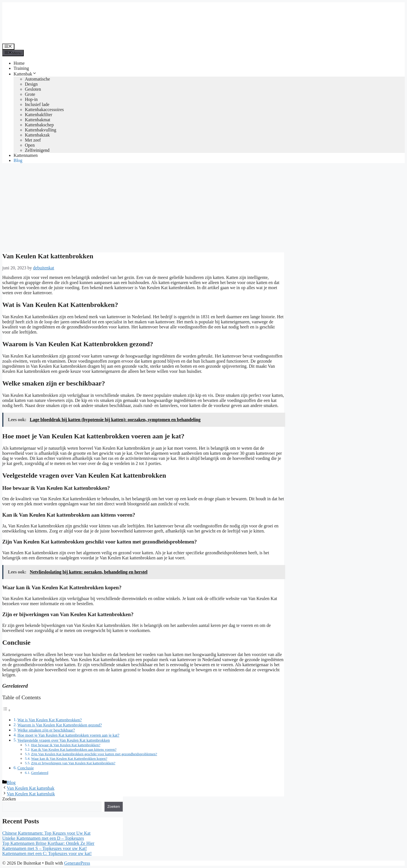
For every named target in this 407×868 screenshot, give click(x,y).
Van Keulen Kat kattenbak (31, 788)
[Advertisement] (203, 207)
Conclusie (26, 768)
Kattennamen (26, 155)
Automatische (37, 79)
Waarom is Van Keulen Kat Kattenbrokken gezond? (60, 725)
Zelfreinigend (37, 150)
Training (21, 68)
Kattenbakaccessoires (44, 110)
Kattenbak (25, 74)
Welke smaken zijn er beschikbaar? (46, 730)
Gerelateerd (40, 773)
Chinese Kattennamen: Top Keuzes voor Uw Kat (46, 833)
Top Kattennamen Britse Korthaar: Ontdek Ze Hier (48, 843)
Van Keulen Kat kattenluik (31, 794)
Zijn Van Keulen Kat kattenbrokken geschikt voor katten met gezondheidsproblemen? (94, 754)
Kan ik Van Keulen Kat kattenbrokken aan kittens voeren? (74, 749)
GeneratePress (77, 863)
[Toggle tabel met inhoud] (7, 710)
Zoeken (9, 799)
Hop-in (31, 99)
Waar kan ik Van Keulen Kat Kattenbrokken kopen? (69, 758)
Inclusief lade (37, 104)
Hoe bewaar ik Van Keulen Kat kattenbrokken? (66, 745)
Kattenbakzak (37, 135)
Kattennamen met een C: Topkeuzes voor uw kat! (47, 853)
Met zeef (33, 140)
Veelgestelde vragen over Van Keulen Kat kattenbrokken (64, 740)
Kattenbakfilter (39, 115)
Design (31, 84)
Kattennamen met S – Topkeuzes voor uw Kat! (45, 848)
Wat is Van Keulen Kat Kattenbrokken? (50, 720)
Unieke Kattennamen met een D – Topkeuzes (43, 838)
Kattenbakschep (39, 125)
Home (19, 63)
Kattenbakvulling (41, 130)
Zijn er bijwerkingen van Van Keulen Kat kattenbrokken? (73, 763)
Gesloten (33, 89)
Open (30, 145)
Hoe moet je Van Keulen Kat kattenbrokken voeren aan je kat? (69, 735)
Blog (18, 160)
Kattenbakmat (38, 120)
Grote (30, 94)
